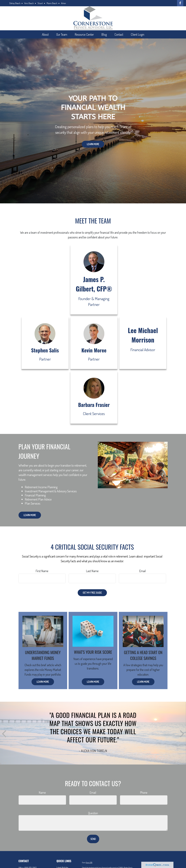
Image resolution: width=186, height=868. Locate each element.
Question (93, 813)
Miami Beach (52, 3)
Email (143, 571)
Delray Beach (15, 3)
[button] (45, 34)
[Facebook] (180, 3)
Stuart (40, 3)
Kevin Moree (94, 350)
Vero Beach (29, 3)
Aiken (63, 3)
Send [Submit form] (93, 839)
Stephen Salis (45, 350)
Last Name (92, 571)
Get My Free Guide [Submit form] (92, 593)
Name (42, 792)
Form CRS (89, 863)
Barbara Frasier (94, 405)
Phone (144, 792)
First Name (42, 571)
